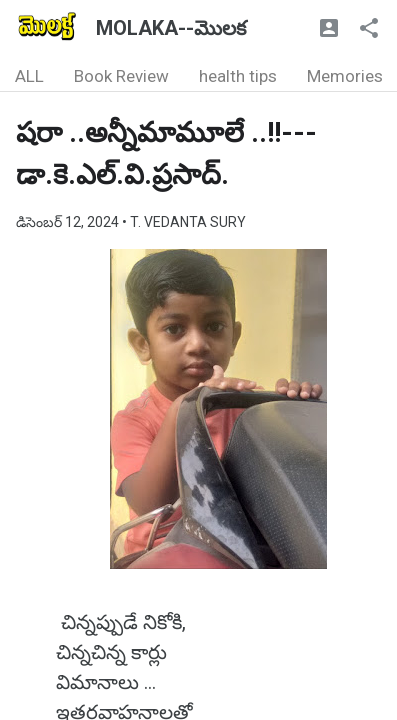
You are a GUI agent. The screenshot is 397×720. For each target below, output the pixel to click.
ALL (29, 76)
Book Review (121, 76)
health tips (238, 76)
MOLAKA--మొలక (171, 28)
